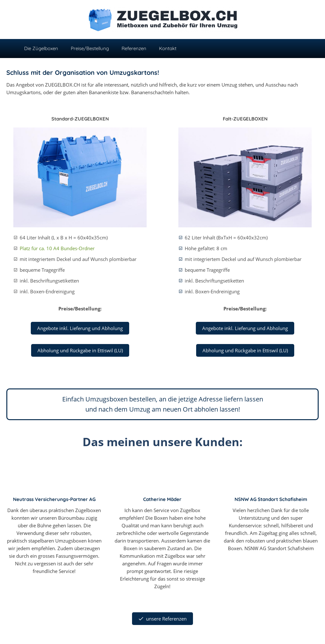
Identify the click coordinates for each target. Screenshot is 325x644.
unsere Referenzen (162, 619)
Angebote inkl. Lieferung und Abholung (80, 328)
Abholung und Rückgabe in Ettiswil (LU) (80, 350)
